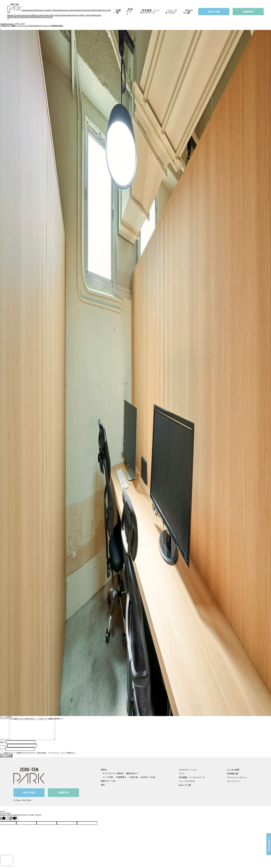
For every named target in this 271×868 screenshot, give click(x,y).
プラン (182, 773)
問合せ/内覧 (214, 11)
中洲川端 (134, 777)
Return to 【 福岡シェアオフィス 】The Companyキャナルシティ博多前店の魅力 (32, 26)
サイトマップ (233, 781)
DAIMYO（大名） (148, 777)
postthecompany (7, 24)
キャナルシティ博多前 (114, 773)
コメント (4, 739)
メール (4, 746)
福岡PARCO (132, 773)
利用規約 (231, 773)
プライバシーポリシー (237, 777)
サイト (3, 749)
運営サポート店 (109, 780)
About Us (188, 11)
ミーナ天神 (109, 777)
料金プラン (129, 11)
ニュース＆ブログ (171, 11)
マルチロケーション (188, 770)
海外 (104, 784)
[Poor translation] (13, 818)
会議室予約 (248, 11)
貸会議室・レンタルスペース (150, 11)
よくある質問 (233, 770)
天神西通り (122, 777)
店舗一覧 (117, 11)
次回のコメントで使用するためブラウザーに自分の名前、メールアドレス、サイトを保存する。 (40, 753)
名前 (3, 742)
